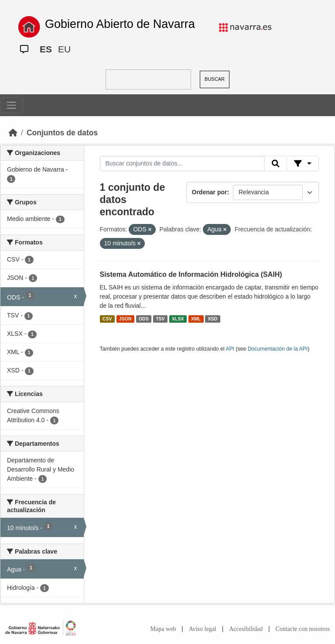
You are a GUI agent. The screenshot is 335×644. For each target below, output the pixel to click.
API (230, 349)
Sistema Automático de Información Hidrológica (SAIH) (191, 274)
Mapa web (163, 629)
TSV (160, 319)
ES (46, 49)
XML (196, 319)
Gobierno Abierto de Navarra (120, 24)
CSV (107, 319)
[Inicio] (13, 133)
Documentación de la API (278, 349)
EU (64, 49)
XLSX (178, 319)
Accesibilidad (246, 629)
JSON (125, 319)
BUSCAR (215, 79)
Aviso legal (203, 629)
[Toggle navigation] (11, 105)
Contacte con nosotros (303, 629)
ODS (144, 319)
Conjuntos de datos (62, 133)
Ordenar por (210, 192)
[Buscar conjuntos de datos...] (182, 164)
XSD (213, 319)
